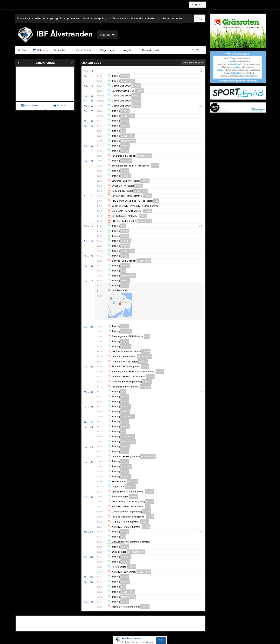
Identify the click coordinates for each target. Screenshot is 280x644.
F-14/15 (125, 121)
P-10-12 (125, 151)
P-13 (123, 131)
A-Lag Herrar (128, 81)
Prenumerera (31, 106)
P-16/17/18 (126, 161)
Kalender (41, 50)
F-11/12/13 (126, 176)
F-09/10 (125, 76)
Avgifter (126, 50)
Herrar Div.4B (128, 141)
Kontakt (60, 50)
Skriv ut (60, 106)
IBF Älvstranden (136, 552)
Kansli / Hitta (82, 50)
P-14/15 (139, 186)
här (109, 18)
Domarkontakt (149, 50)
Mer (197, 50)
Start (23, 50)
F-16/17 (125, 171)
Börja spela (105, 50)
